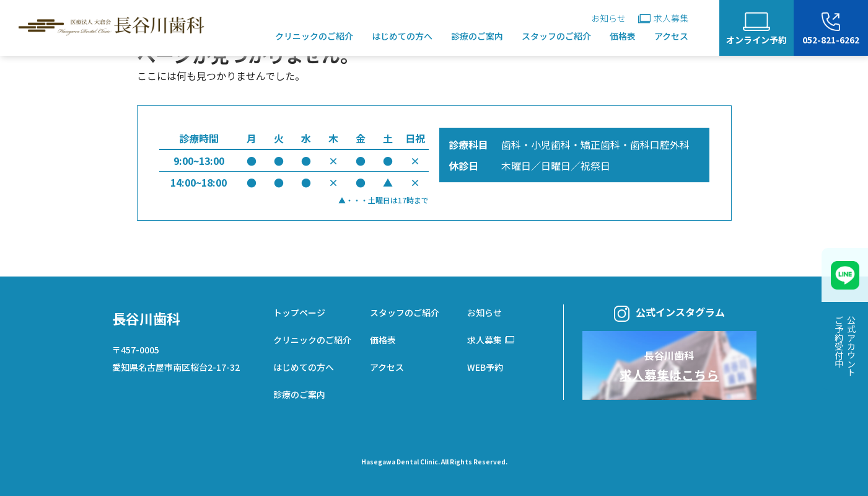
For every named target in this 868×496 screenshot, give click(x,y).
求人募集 (663, 18)
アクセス (671, 36)
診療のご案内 (477, 36)
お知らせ (608, 18)
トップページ (299, 312)
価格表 (623, 36)
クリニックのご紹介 (314, 36)
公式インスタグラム (669, 313)
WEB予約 (485, 367)
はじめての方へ (402, 36)
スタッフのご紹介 (556, 36)
